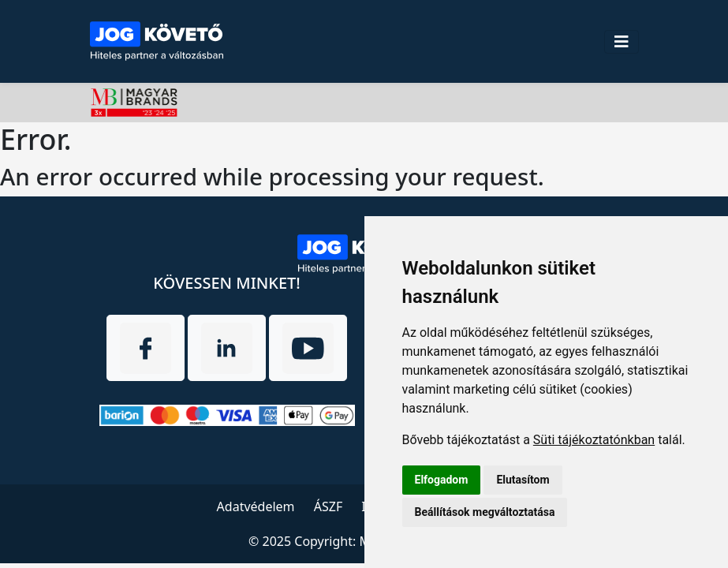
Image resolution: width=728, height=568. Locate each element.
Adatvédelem (256, 506)
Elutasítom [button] (523, 480)
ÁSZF (328, 506)
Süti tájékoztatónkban (594, 440)
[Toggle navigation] (622, 42)
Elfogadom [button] (442, 480)
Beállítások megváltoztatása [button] (485, 512)
